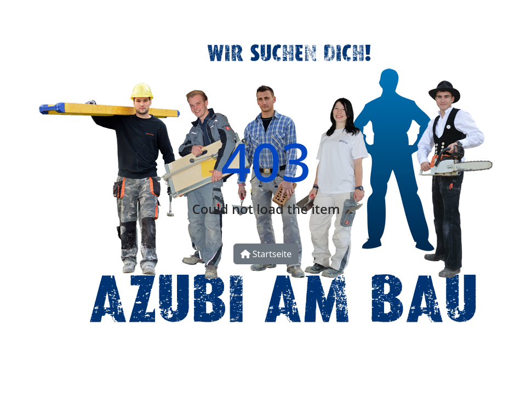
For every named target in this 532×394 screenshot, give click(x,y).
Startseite (266, 254)
